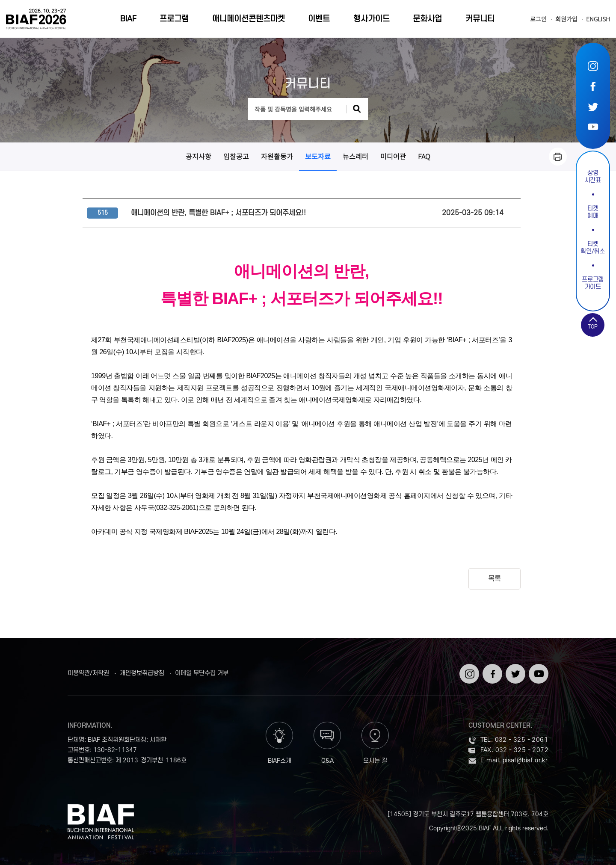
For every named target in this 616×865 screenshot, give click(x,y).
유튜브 (593, 126)
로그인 (538, 19)
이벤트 (319, 19)
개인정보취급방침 (142, 673)
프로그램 (174, 19)
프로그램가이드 (593, 283)
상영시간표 (593, 177)
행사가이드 (372, 19)
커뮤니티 (480, 19)
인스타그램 (593, 66)
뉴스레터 (355, 156)
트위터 (593, 106)
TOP (593, 327)
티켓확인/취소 (592, 248)
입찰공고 (236, 156)
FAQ (424, 156)
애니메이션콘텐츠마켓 (249, 19)
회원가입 (566, 19)
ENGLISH (598, 19)
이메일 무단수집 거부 (202, 673)
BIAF (128, 19)
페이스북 (593, 86)
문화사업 (427, 19)
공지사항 (198, 156)
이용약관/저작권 (88, 673)
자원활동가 (277, 156)
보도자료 (318, 156)
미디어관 (393, 156)
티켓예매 (593, 212)
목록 (495, 579)
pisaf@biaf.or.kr (525, 760)
